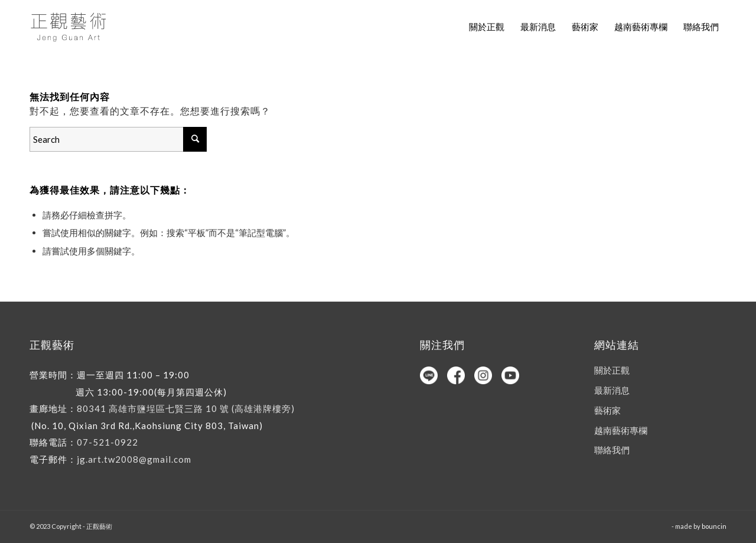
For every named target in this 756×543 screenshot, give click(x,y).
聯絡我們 (612, 450)
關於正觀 (612, 370)
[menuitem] (487, 27)
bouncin (714, 526)
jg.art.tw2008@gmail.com (134, 459)
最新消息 (612, 390)
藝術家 (607, 410)
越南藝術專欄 (621, 430)
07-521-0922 (107, 442)
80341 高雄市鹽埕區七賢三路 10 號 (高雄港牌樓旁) (186, 408)
